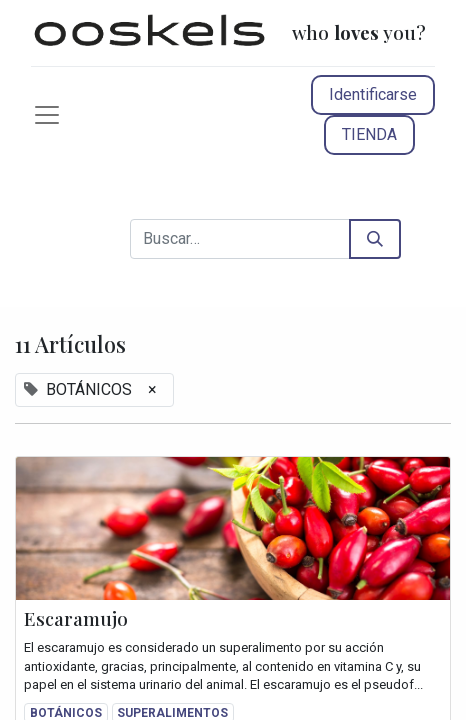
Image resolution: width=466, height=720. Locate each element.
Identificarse (373, 94)
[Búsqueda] (375, 239)
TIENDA (369, 134)
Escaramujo (76, 619)
